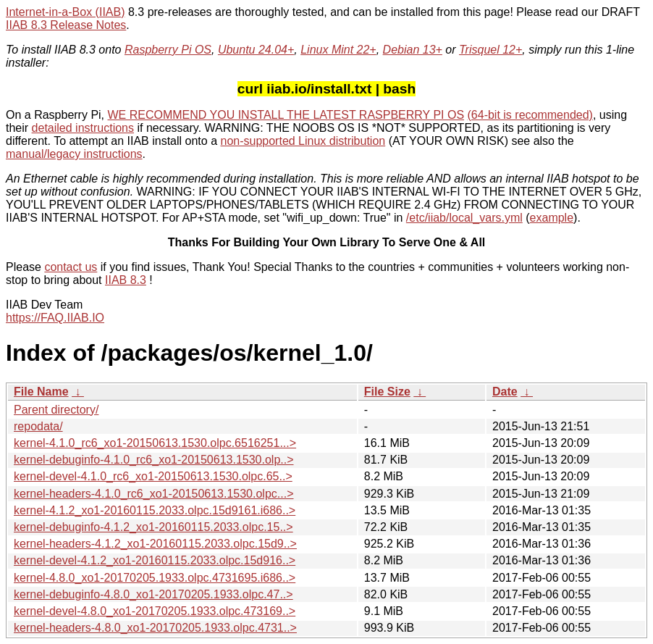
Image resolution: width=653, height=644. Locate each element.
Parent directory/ (56, 410)
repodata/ (38, 426)
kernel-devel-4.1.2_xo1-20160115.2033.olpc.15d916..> (155, 560)
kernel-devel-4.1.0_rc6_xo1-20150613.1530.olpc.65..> (153, 476)
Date (505, 392)
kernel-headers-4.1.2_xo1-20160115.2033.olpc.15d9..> (155, 544)
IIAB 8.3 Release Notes (66, 25)
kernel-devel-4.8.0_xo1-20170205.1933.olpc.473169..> (155, 611)
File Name (41, 392)
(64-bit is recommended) (530, 115)
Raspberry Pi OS (168, 50)
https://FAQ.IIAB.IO (55, 318)
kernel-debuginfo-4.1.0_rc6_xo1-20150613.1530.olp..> (154, 460)
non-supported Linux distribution (303, 141)
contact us (71, 267)
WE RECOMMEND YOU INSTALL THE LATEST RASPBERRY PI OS (286, 115)
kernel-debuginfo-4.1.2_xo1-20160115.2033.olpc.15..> (153, 527)
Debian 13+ (413, 50)
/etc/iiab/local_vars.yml (464, 218)
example (552, 218)
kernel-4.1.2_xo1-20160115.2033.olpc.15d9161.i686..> (155, 510)
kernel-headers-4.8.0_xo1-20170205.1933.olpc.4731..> (155, 628)
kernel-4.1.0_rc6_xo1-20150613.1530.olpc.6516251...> (155, 443)
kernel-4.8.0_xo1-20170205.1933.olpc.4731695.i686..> (155, 578)
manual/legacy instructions (74, 154)
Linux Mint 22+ (338, 50)
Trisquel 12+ (490, 50)
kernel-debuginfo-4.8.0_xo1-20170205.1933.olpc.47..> (153, 594)
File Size (387, 392)
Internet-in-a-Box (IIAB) (66, 12)
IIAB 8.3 (126, 280)
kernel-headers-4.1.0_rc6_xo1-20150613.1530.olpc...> (154, 494)
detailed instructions (83, 128)
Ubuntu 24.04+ (256, 50)
